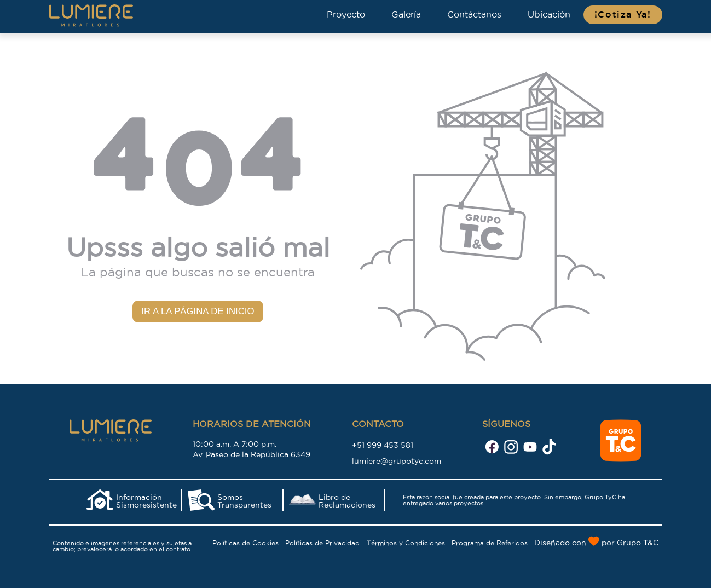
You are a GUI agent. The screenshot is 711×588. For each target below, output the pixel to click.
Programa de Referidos (490, 543)
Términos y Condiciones (406, 543)
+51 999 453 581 (383, 445)
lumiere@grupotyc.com (397, 461)
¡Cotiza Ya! (623, 15)
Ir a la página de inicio (198, 311)
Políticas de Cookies (245, 543)
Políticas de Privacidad (322, 543)
